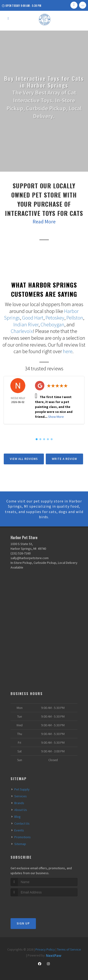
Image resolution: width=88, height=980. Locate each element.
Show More (56, 417)
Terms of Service (69, 949)
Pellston (75, 318)
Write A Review (64, 459)
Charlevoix (22, 331)
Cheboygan (52, 324)
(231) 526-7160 (21, 553)
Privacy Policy (45, 949)
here (68, 351)
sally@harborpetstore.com (30, 558)
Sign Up (23, 923)
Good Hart (33, 318)
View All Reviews (24, 459)
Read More (44, 221)
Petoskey (55, 318)
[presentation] (36, 905)
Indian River (26, 324)
